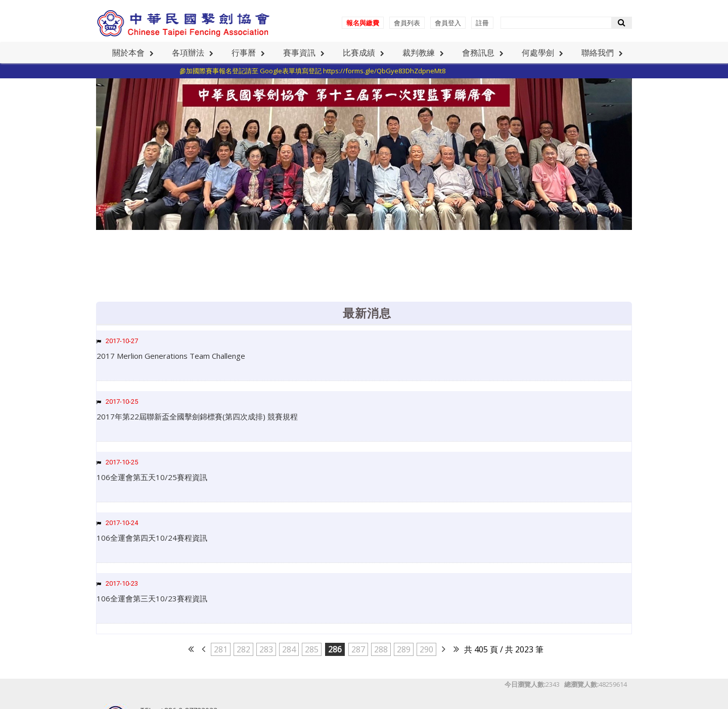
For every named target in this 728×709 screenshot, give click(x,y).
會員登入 (448, 23)
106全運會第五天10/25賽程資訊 (152, 477)
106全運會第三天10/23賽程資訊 (152, 598)
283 (266, 649)
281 (221, 649)
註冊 (482, 23)
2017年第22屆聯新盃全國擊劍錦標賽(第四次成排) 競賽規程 (197, 416)
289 (404, 649)
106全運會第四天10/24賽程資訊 (152, 538)
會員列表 (407, 23)
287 (358, 649)
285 (312, 649)
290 (426, 649)
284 (289, 649)
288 (381, 649)
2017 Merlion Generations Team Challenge (171, 356)
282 (243, 649)
